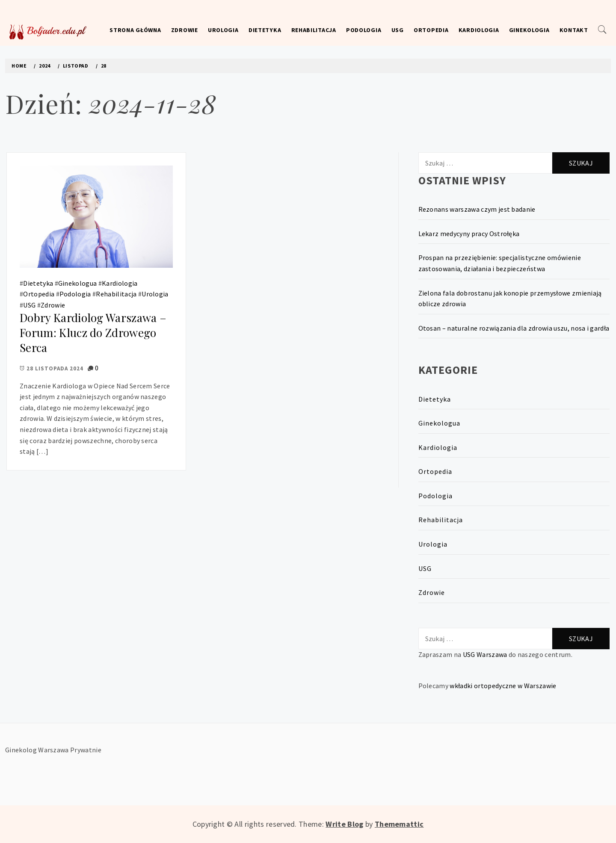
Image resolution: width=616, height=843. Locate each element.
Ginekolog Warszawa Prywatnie (53, 750)
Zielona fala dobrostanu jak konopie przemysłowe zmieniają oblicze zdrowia (510, 299)
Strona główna (135, 30)
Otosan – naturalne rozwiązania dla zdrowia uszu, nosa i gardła (514, 328)
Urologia (223, 30)
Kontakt (574, 30)
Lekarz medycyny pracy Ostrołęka (469, 234)
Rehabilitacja (314, 30)
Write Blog (344, 824)
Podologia (364, 30)
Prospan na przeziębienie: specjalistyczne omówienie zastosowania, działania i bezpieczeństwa (500, 263)
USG (398, 30)
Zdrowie (185, 30)
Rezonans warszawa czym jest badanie (477, 209)
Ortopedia (431, 30)
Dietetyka (265, 30)
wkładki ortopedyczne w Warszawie (503, 686)
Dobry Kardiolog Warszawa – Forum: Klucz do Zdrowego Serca (93, 332)
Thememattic (399, 824)
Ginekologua (78, 283)
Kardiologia (479, 30)
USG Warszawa (485, 654)
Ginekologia (529, 30)
